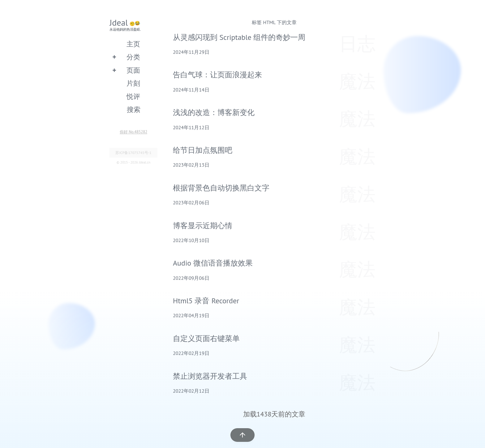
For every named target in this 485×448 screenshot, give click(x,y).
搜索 (134, 109)
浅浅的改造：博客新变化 (214, 112)
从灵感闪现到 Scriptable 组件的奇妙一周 (239, 37)
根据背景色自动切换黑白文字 (221, 188)
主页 (133, 44)
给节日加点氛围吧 (203, 150)
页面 (133, 70)
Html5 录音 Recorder (206, 301)
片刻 (133, 83)
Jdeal (119, 22)
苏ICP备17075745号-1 (133, 153)
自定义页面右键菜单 (206, 338)
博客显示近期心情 (203, 226)
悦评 (133, 96)
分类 (133, 57)
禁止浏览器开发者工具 (210, 376)
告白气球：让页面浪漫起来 (217, 75)
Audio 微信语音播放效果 (213, 263)
